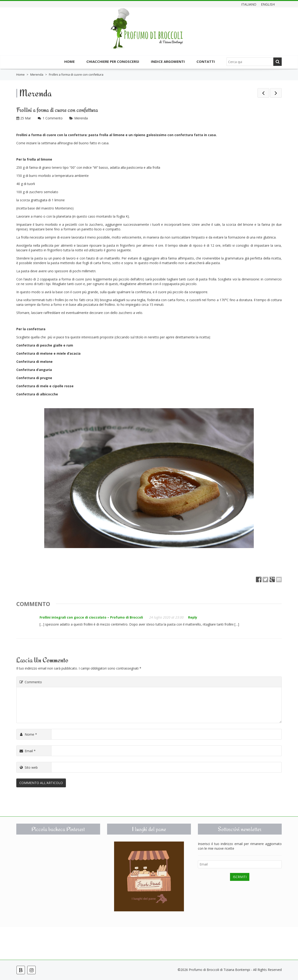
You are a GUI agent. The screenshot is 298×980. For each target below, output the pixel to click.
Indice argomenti (168, 61)
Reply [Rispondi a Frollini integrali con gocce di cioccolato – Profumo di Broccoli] (193, 617)
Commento (30, 682)
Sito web (28, 767)
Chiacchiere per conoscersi (113, 61)
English (268, 4)
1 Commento (53, 118)
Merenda (37, 74)
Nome (28, 734)
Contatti (206, 61)
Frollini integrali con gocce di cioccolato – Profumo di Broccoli (91, 617)
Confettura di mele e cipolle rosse (45, 386)
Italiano (249, 4)
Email (27, 751)
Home (69, 61)
